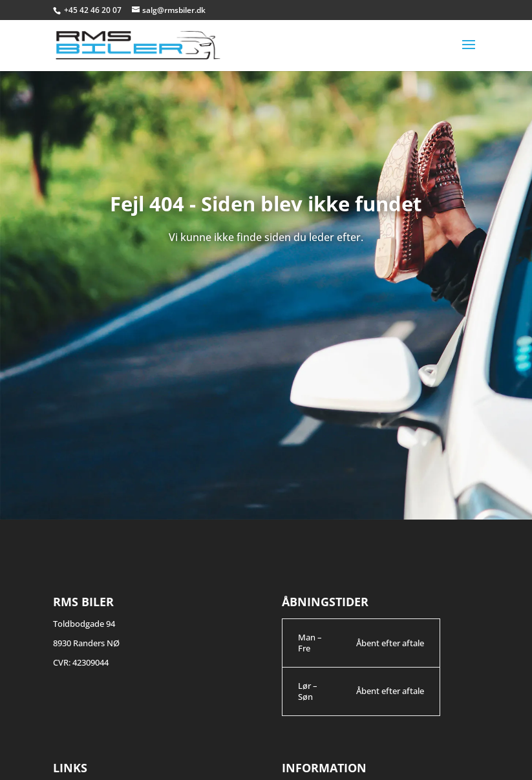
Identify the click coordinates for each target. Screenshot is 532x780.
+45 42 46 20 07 (94, 10)
